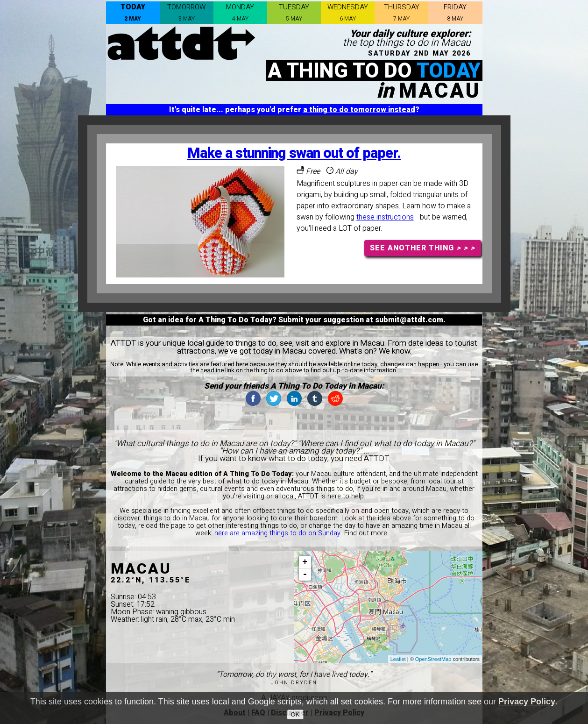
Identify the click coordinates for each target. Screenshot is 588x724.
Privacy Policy (527, 703)
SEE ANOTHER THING (422, 248)
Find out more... (368, 533)
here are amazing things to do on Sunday (277, 533)
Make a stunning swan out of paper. (294, 153)
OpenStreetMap (433, 659)
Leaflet (398, 659)
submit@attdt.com (409, 320)
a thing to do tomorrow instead (359, 110)
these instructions (385, 217)
